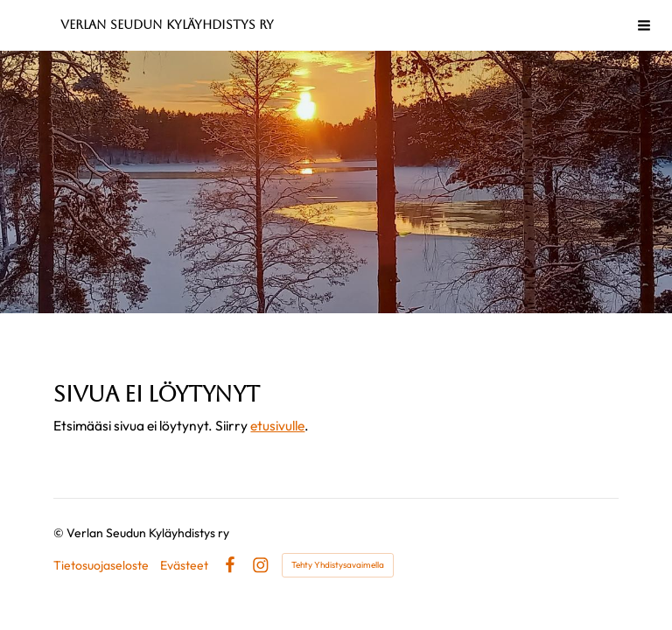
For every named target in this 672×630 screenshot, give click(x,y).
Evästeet (184, 565)
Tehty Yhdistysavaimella (338, 565)
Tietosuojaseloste (101, 565)
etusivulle (277, 425)
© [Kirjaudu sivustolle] (60, 533)
